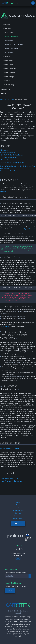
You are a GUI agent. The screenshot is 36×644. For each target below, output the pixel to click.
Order (10, 591)
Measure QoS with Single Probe (14, 45)
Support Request (29, 229)
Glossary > (5, 94)
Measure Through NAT (11, 49)
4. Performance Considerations (10, 171)
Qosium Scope (8, 65)
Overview (7, 25)
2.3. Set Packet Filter (8, 160)
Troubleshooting (9, 85)
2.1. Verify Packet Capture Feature (12, 155)
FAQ (18, 508)
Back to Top (18, 524)
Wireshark (3, 192)
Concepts (7, 57)
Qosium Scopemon (10, 73)
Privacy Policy (18, 519)
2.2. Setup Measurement (9, 157)
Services (18, 513)
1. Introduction (4, 150)
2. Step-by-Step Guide (7, 153)
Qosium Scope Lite (10, 69)
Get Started (7, 29)
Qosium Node (8, 81)
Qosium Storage (9, 77)
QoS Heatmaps (9, 53)
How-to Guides (8, 33)
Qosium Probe (8, 61)
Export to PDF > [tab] (7, 89)
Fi (21, 3)
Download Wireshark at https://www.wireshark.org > (11, 480)
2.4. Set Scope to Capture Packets (12, 162)
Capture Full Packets (11, 37)
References (18, 516)
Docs (2, 99)
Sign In (18, 502)
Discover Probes (9, 41)
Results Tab (7, 327)
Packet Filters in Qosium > (10, 448)
